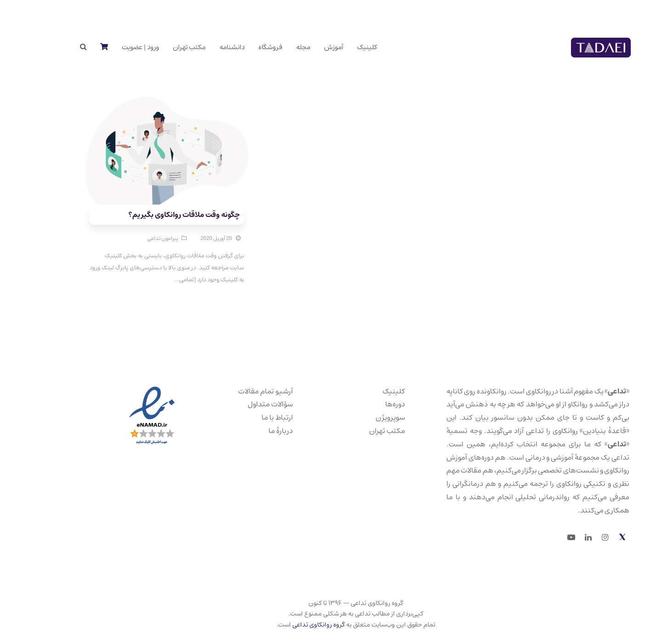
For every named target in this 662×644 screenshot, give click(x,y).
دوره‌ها (370, 404)
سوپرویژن (365, 417)
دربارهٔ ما (256, 431)
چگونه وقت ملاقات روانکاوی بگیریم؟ (159, 215)
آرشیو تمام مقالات (241, 391)
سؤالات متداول (245, 404)
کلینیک (369, 391)
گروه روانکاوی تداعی (294, 625)
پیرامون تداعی (138, 238)
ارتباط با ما (252, 417)
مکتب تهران (362, 431)
